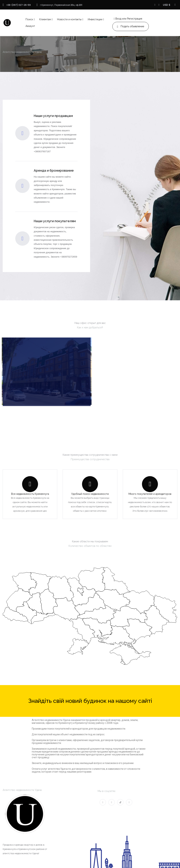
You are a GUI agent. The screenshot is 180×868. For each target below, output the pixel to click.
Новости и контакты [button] (69, 19)
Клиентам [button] (45, 19)
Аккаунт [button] (30, 26)
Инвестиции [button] (95, 19)
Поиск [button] (29, 19)
